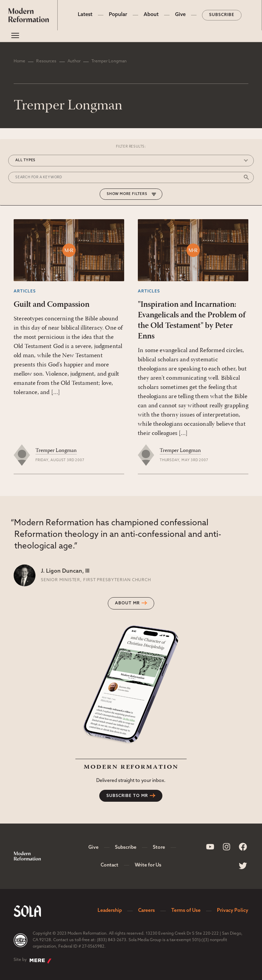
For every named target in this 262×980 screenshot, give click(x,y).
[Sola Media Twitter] (243, 866)
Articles (25, 291)
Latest (85, 15)
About (151, 15)
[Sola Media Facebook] (243, 847)
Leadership (110, 911)
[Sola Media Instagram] (227, 847)
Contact (110, 865)
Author (74, 61)
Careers (147, 911)
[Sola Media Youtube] (210, 847)
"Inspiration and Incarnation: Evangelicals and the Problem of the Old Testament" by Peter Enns (192, 321)
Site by (33, 961)
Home (19, 61)
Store (159, 848)
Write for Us (148, 865)
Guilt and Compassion (52, 305)
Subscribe (222, 15)
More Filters (134, 194)
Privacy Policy (233, 911)
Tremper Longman (56, 451)
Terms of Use (186, 911)
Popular (118, 15)
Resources (46, 61)
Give (180, 15)
